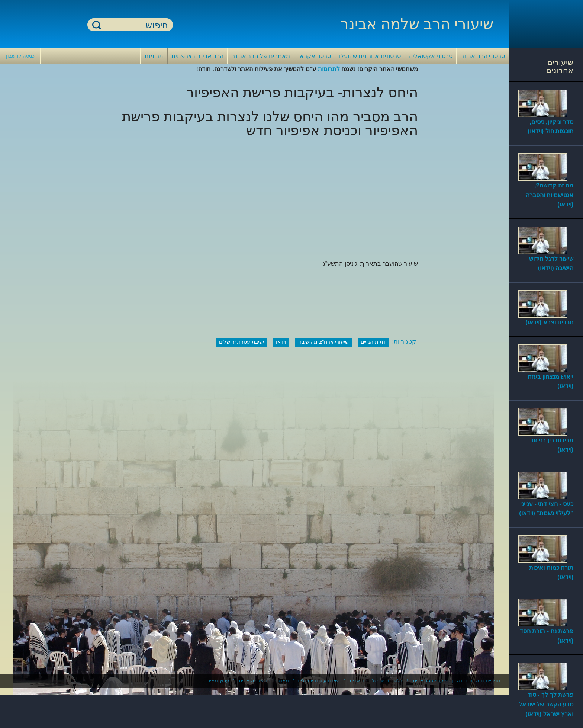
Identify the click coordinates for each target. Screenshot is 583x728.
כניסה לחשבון (20, 56)
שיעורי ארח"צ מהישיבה (323, 342)
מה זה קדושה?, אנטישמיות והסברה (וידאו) (550, 195)
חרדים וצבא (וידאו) (549, 322)
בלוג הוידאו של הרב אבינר (376, 681)
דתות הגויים (373, 342)
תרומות (154, 56)
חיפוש (97, 25)
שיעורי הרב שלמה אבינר (417, 24)
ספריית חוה (488, 681)
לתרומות (329, 69)
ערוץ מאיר (218, 681)
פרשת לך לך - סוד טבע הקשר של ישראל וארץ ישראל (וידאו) (546, 704)
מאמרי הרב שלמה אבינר (263, 681)
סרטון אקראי (314, 56)
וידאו (281, 342)
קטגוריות (405, 342)
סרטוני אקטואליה (431, 56)
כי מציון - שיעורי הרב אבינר (439, 681)
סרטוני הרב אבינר (483, 56)
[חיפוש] (135, 25)
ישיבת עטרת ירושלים (241, 342)
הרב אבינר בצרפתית (197, 56)
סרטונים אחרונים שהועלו (370, 56)
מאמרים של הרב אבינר (261, 56)
